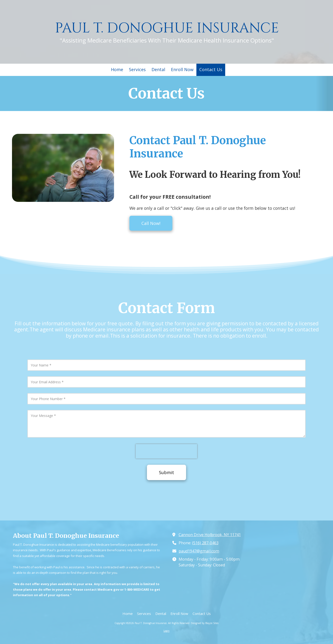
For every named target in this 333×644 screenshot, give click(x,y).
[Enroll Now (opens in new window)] (182, 70)
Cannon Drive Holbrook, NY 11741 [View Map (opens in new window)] (210, 535)
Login (166, 631)
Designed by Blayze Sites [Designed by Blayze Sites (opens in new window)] (205, 623)
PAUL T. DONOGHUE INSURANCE (167, 28)
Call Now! (151, 223)
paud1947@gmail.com (199, 551)
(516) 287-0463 (205, 543)
